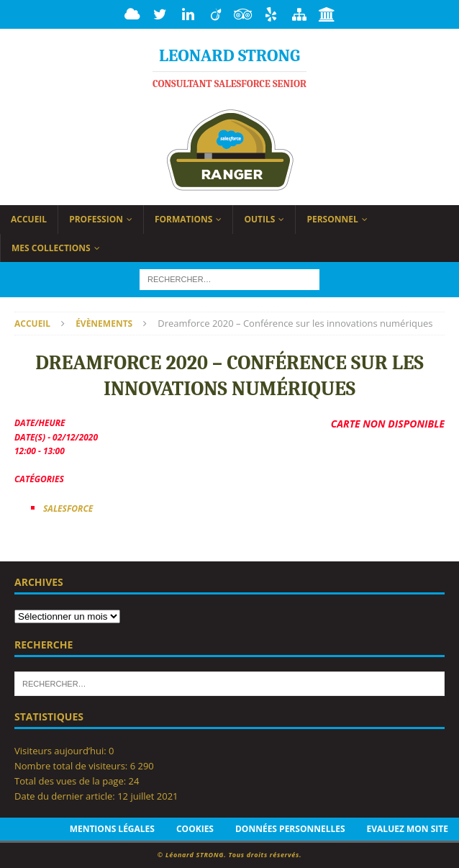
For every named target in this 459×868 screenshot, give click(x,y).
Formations (184, 219)
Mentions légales (112, 829)
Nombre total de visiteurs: (72, 766)
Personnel (332, 219)
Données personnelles (290, 829)
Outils (259, 219)
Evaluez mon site (408, 829)
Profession (96, 219)
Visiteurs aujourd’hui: (62, 751)
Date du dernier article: (66, 796)
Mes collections (51, 248)
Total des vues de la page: (72, 781)
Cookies (195, 829)
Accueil (29, 219)
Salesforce (68, 508)
